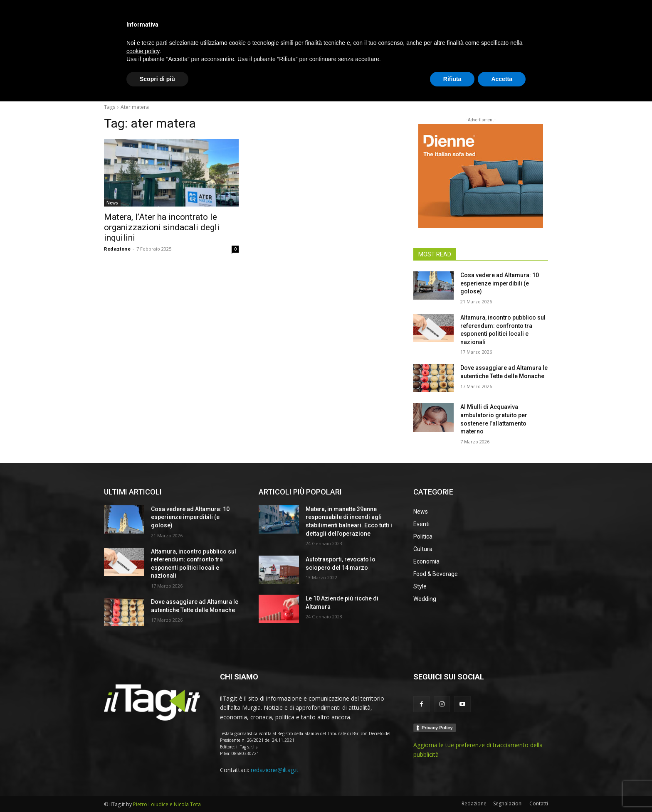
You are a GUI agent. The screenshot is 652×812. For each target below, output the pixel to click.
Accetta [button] (502, 789)
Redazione (117, 249)
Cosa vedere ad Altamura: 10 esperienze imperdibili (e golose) (500, 283)
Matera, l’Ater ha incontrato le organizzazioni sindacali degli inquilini (162, 227)
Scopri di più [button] (157, 789)
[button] (538, 85)
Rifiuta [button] (452, 789)
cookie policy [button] (143, 761)
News (112, 203)
